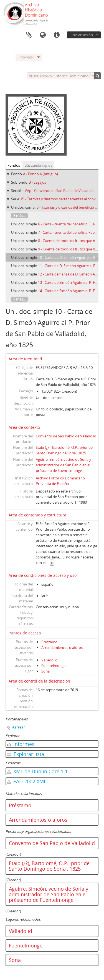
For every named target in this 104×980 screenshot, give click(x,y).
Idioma (43, 35)
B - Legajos (37, 182)
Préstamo (49, 642)
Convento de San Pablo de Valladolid (66, 436)
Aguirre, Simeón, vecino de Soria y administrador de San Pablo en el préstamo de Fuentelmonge (64, 465)
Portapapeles (29, 35)
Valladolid (49, 660)
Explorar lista (26, 754)
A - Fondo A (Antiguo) (40, 174)
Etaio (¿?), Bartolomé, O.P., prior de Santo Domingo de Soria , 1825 (49, 866)
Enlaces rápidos (57, 35)
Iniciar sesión (82, 35)
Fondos (14, 165)
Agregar (19, 727)
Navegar (27, 57)
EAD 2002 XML (27, 781)
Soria (45, 671)
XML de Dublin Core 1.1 (37, 771)
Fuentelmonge (53, 666)
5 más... (19, 216)
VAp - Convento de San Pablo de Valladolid (60, 191)
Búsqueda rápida (38, 165)
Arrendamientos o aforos (62, 647)
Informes (21, 744)
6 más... (19, 299)
